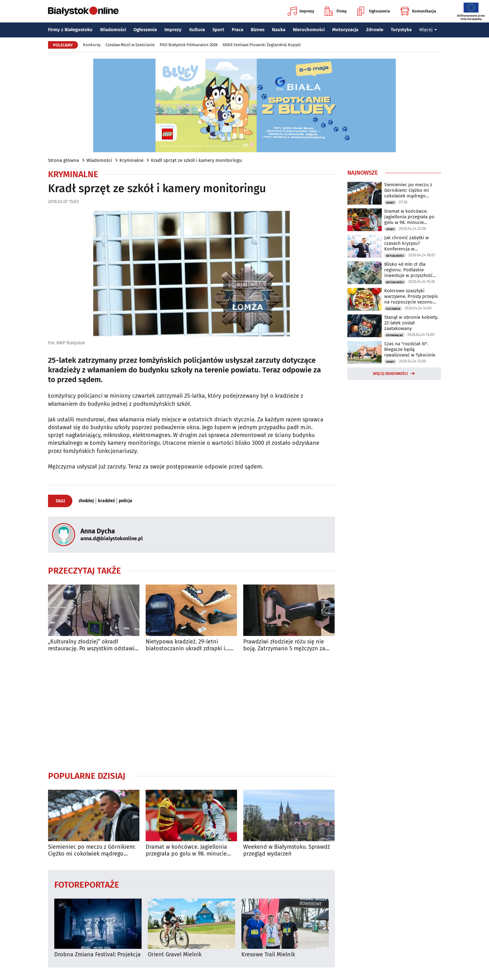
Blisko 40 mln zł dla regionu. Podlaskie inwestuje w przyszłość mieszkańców (408, 270)
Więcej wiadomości (390, 374)
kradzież (106, 501)
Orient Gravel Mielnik (175, 955)
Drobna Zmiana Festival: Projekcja (97, 955)
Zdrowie (375, 30)
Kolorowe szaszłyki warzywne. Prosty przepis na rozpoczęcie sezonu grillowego (411, 296)
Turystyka (401, 30)
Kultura (197, 30)
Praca (237, 30)
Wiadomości (113, 30)
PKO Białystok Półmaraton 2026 (189, 45)
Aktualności (395, 256)
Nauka (279, 30)
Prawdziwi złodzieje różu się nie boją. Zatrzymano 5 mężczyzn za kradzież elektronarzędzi (284, 645)
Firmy (336, 11)
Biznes (258, 30)
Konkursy (92, 45)
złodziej (86, 501)
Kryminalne (131, 160)
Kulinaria (393, 309)
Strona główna (63, 160)
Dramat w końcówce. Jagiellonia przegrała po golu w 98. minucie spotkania (186, 850)
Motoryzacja (345, 30)
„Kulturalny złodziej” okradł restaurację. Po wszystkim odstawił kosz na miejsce (92, 645)
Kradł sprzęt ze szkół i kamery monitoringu (196, 160)
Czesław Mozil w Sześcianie (130, 45)
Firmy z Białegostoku (70, 30)
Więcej (428, 30)
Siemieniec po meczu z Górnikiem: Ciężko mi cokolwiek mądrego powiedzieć (92, 850)
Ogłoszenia (373, 11)
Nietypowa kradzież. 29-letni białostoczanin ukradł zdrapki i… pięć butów (187, 645)
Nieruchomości (309, 30)
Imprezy (301, 11)
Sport (218, 30)
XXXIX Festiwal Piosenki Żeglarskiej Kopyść (262, 45)
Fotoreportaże (87, 884)
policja (126, 501)
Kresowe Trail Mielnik (268, 955)
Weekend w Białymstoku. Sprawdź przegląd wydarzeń (287, 850)
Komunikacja (418, 11)
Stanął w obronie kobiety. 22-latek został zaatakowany (411, 323)
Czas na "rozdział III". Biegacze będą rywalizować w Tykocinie (410, 349)
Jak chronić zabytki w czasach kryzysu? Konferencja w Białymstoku (407, 243)
